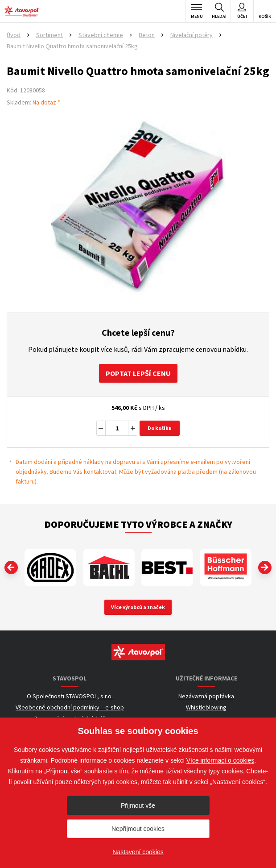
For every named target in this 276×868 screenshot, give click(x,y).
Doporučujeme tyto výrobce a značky (138, 524)
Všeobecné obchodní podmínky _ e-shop (70, 707)
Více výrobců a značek (138, 607)
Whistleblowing (206, 707)
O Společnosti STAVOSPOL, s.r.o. (70, 696)
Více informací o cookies (220, 760)
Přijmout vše (138, 805)
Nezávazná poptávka (206, 696)
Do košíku (160, 428)
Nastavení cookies (138, 852)
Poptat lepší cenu (138, 373)
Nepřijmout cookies (138, 829)
